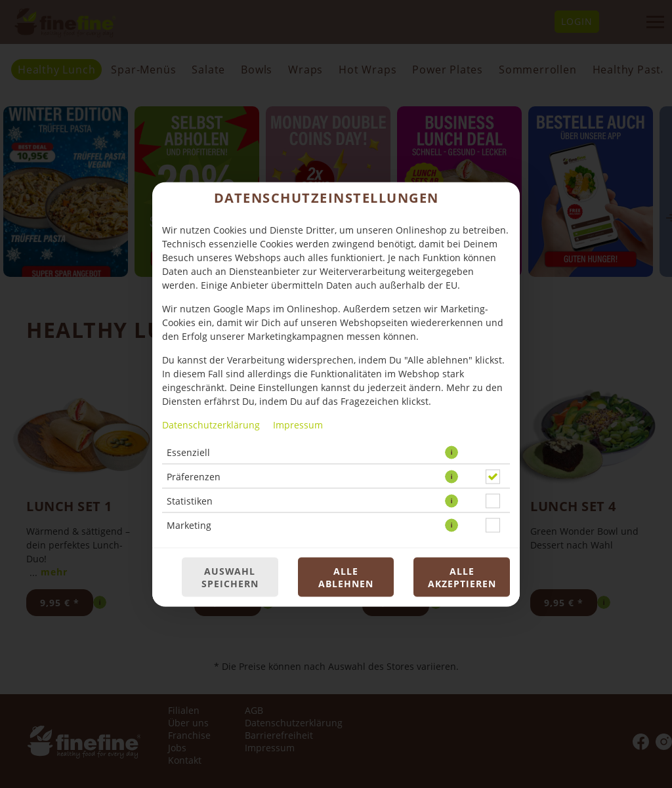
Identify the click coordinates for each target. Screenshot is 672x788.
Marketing (189, 525)
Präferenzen (194, 476)
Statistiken (190, 500)
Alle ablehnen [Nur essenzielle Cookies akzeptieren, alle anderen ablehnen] (346, 577)
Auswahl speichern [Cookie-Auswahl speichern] (230, 577)
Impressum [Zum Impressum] (298, 424)
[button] (451, 452)
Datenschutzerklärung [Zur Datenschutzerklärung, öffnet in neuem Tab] (211, 424)
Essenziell (188, 452)
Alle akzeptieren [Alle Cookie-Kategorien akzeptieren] (462, 577)
